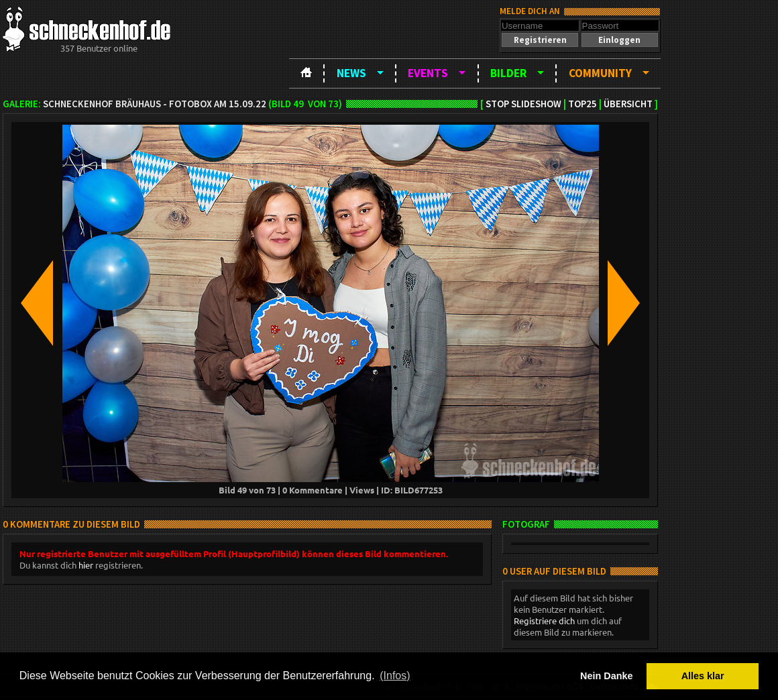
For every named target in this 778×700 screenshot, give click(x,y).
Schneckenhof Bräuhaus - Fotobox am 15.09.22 (155, 104)
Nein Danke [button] (606, 676)
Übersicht (628, 104)
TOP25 (582, 104)
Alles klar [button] (703, 676)
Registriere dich (544, 621)
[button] (540, 40)
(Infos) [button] (395, 676)
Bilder (508, 73)
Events (428, 73)
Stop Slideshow (523, 104)
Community (600, 73)
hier (86, 565)
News (351, 73)
